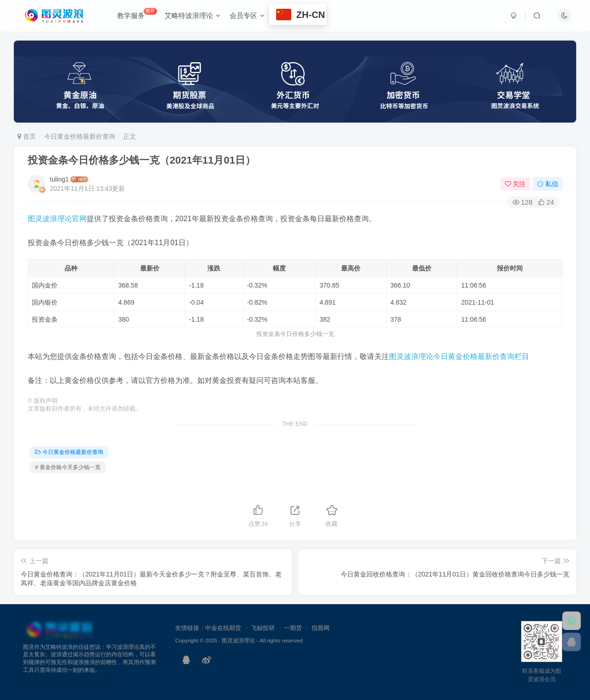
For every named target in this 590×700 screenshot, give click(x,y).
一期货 (293, 628)
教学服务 (137, 14)
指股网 (321, 628)
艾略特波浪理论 (192, 15)
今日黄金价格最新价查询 (80, 136)
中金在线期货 (223, 628)
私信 (548, 184)
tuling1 (59, 179)
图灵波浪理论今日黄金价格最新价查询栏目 (459, 356)
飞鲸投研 (263, 628)
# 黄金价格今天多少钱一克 (68, 467)
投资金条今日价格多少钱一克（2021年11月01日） (142, 160)
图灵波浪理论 (238, 640)
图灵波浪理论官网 (57, 219)
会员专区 (247, 15)
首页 (27, 136)
